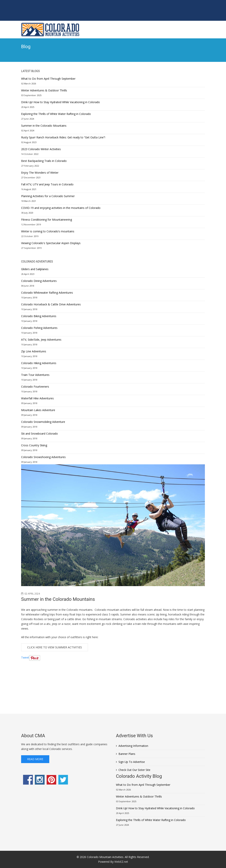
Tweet (25, 657)
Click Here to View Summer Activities (55, 647)
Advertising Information (133, 746)
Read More (35, 759)
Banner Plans (127, 754)
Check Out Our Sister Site (134, 770)
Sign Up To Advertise (132, 762)
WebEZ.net (121, 862)
